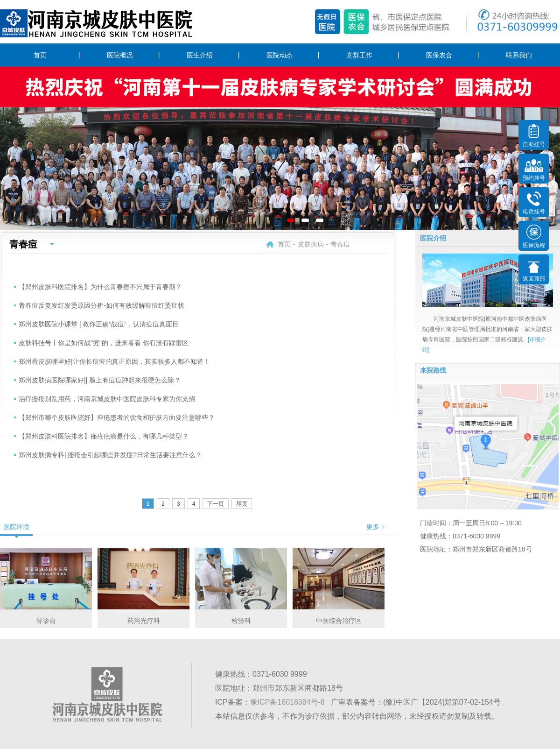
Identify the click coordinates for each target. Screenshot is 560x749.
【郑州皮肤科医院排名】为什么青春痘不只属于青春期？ (100, 287)
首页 (40, 55)
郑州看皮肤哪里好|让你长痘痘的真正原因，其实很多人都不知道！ (114, 361)
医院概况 (120, 55)
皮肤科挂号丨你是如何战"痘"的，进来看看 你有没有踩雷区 (104, 343)
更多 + (376, 527)
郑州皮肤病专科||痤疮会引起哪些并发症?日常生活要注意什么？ (110, 455)
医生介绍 (200, 55)
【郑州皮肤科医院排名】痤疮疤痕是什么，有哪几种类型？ (104, 436)
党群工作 (359, 55)
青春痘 (340, 244)
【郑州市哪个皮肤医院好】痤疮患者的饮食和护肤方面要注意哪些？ (117, 417)
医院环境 (16, 527)
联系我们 (519, 55)
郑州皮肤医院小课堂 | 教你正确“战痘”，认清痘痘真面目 (99, 324)
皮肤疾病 (311, 244)
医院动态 (280, 55)
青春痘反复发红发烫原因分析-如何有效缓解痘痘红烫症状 (101, 305)
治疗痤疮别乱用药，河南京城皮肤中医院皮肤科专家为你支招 (107, 399)
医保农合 (439, 55)
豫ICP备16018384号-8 (287, 702)
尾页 (242, 504)
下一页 (216, 504)
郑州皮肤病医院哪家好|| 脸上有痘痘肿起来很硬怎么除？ (100, 380)
